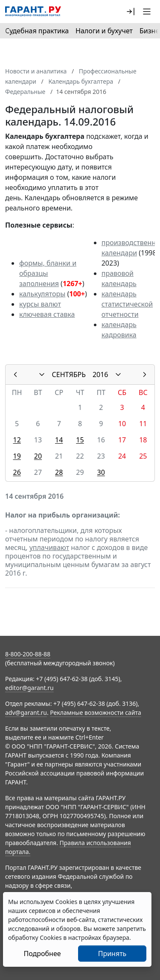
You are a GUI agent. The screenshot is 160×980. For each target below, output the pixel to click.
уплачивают (49, 547)
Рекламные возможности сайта (96, 712)
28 (59, 472)
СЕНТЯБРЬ (69, 374)
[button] (131, 12)
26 (17, 472)
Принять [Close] (112, 954)
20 (38, 456)
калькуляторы (42, 294)
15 (80, 440)
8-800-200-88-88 (28, 654)
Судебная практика (37, 31)
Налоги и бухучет (104, 31)
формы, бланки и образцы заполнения (48, 273)
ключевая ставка (47, 314)
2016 (100, 374)
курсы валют (40, 304)
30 (101, 472)
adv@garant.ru (26, 712)
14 (59, 440)
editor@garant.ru (29, 688)
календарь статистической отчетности (127, 304)
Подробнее (42, 954)
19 (17, 456)
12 (17, 440)
